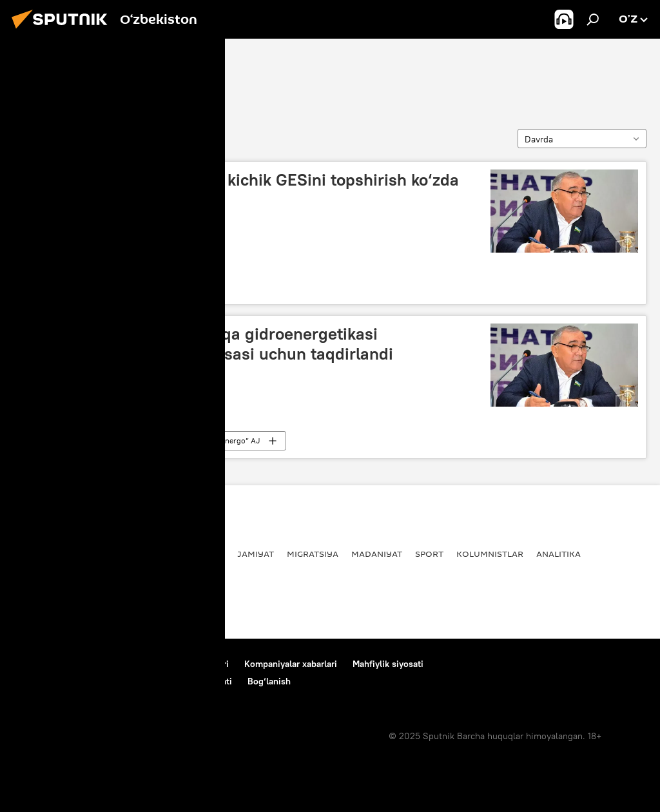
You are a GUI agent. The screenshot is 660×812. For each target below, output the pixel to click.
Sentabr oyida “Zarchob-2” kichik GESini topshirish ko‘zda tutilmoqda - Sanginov (240, 190)
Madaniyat (377, 554)
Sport (429, 554)
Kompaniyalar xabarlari (291, 664)
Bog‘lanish (35, 664)
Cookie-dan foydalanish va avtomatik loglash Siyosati (123, 681)
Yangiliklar (41, 554)
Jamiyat (126, 440)
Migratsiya (313, 554)
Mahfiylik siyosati (388, 664)
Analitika (558, 554)
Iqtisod (125, 286)
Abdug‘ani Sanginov (82, 75)
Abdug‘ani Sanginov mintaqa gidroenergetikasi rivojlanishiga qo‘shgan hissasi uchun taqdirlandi (208, 344)
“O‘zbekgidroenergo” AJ (218, 440)
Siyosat (100, 554)
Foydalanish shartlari (186, 664)
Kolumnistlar (490, 554)
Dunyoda (153, 554)
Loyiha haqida (100, 664)
